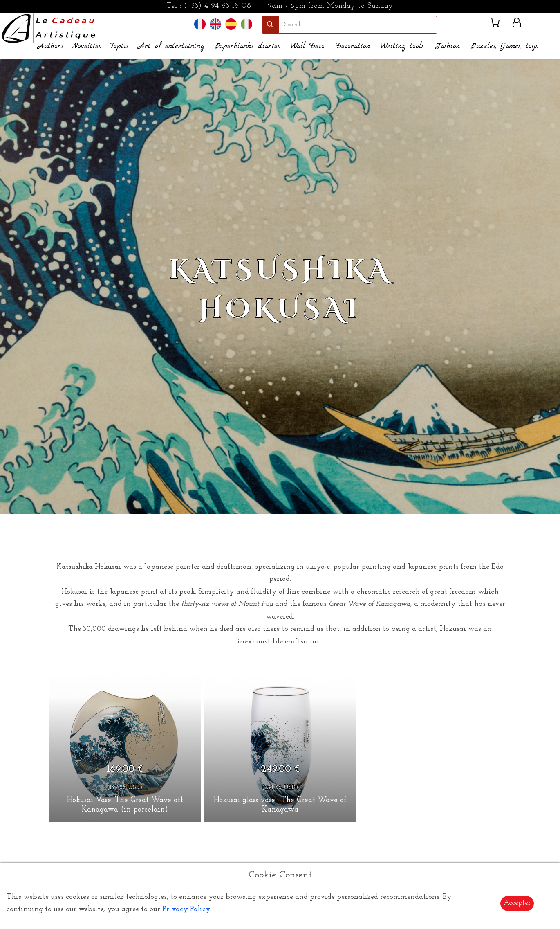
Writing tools (402, 46)
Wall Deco (308, 46)
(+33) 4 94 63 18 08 (218, 6)
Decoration (353, 46)
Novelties (86, 46)
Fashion (447, 46)
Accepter (517, 903)
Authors (50, 46)
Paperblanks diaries (248, 46)
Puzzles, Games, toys (504, 46)
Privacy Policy (186, 909)
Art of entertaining (171, 46)
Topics (119, 46)
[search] (358, 25)
